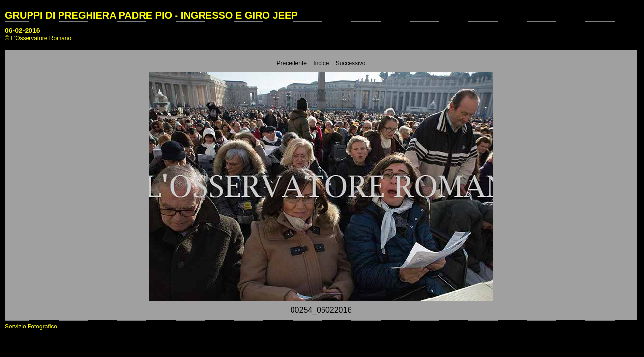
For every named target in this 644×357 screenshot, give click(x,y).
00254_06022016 (321, 310)
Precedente (292, 63)
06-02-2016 (23, 30)
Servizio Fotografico (31, 327)
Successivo (351, 63)
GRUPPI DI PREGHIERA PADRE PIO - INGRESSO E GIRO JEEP (151, 15)
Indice (321, 63)
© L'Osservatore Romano (38, 38)
